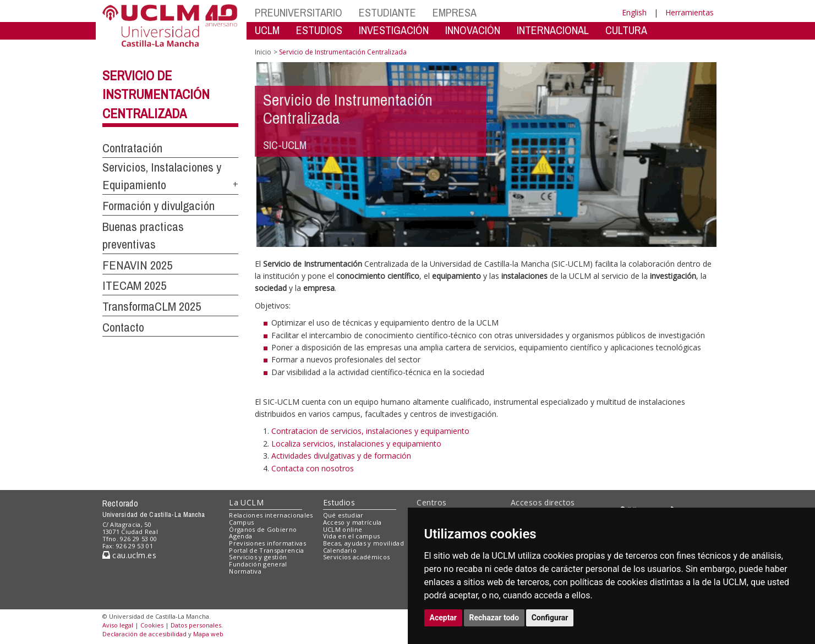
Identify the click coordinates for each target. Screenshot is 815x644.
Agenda (240, 536)
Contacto (123, 327)
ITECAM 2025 (134, 285)
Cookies (152, 625)
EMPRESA (455, 12)
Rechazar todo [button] (494, 618)
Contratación (132, 148)
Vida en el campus (352, 536)
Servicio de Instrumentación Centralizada (156, 95)
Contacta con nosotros (313, 468)
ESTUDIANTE (387, 12)
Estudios (339, 502)
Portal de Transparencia (267, 550)
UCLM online (343, 529)
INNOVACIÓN (473, 30)
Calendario (340, 550)
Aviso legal (118, 625)
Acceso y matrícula (352, 522)
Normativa (245, 571)
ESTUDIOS (319, 30)
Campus (241, 522)
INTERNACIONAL (553, 30)
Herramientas (690, 12)
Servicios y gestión (258, 557)
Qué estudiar (343, 515)
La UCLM (246, 502)
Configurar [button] (550, 618)
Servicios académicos (357, 557)
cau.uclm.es (129, 555)
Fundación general (258, 564)
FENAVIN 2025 (137, 265)
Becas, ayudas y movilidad (363, 543)
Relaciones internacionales (271, 515)
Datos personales (196, 625)
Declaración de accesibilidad (144, 634)
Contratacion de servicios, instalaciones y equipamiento (370, 431)
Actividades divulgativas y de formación (341, 456)
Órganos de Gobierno (263, 529)
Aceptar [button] (444, 618)
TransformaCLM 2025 (152, 306)
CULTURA (626, 30)
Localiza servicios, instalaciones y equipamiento (356, 444)
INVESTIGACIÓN (394, 30)
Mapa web (208, 634)
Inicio (263, 52)
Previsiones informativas (267, 543)
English (634, 12)
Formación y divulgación (158, 206)
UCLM (267, 30)
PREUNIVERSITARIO (299, 12)
